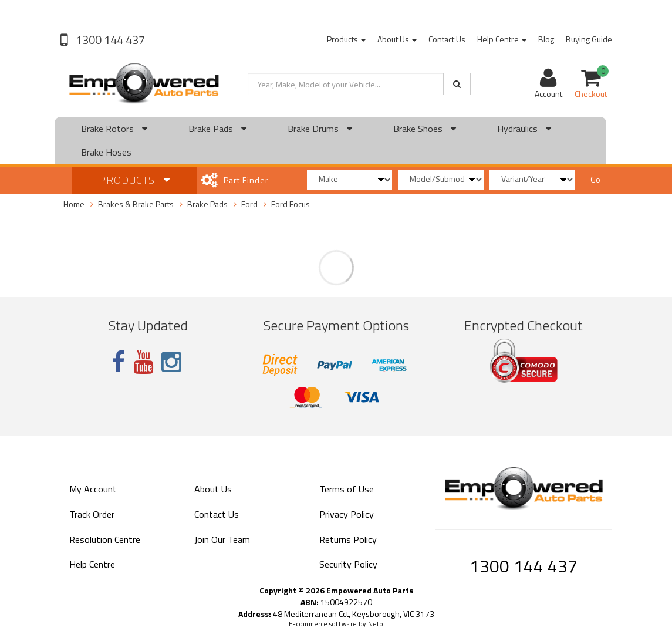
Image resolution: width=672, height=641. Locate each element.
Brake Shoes (425, 129)
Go (595, 179)
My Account (93, 489)
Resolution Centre (105, 539)
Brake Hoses (106, 152)
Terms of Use (347, 489)
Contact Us (447, 39)
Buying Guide (589, 39)
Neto (376, 624)
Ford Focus (291, 204)
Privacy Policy (347, 514)
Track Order (92, 514)
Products (346, 39)
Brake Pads (217, 129)
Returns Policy (348, 539)
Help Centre (502, 39)
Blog (546, 39)
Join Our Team (222, 539)
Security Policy (348, 564)
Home (74, 204)
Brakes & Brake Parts (136, 204)
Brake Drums (320, 129)
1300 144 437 (109, 40)
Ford (249, 204)
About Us (397, 39)
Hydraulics (524, 129)
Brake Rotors (114, 129)
